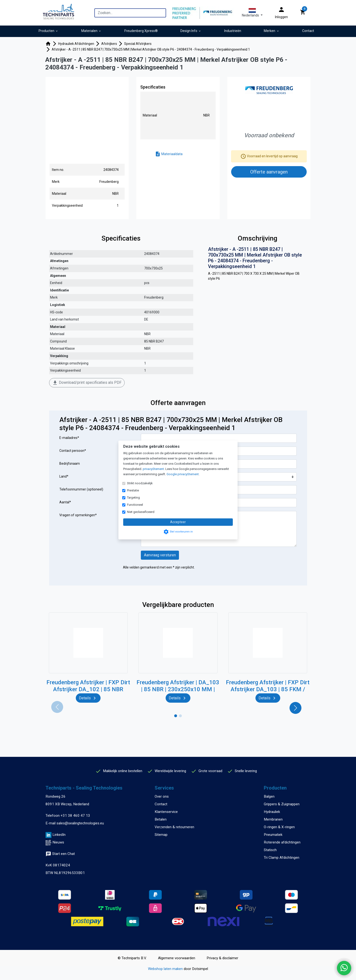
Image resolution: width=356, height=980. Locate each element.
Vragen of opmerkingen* (78, 515)
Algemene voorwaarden (177, 958)
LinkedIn (59, 835)
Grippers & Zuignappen (282, 804)
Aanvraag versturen (160, 555)
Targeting (133, 498)
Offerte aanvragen (269, 172)
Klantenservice (166, 812)
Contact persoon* (73, 451)
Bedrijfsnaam (70, 464)
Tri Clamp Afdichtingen (282, 858)
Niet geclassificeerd (141, 512)
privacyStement (153, 469)
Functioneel (135, 505)
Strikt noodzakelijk (140, 483)
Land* (64, 476)
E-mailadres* (69, 438)
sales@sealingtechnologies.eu (80, 823)
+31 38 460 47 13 (75, 816)
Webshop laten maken (166, 969)
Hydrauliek (272, 812)
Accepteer (178, 522)
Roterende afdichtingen (282, 842)
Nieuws (58, 842)
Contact (161, 804)
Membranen (273, 819)
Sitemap (161, 835)
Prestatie (133, 490)
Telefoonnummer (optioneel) (81, 489)
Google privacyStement (183, 474)
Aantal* (65, 502)
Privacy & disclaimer (222, 958)
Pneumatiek (273, 835)
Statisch (270, 850)
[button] (252, 13)
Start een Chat (60, 854)
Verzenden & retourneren (174, 827)
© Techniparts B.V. (132, 958)
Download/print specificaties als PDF (87, 383)
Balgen (269, 796)
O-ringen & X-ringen (279, 827)
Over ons (162, 796)
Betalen (161, 819)
